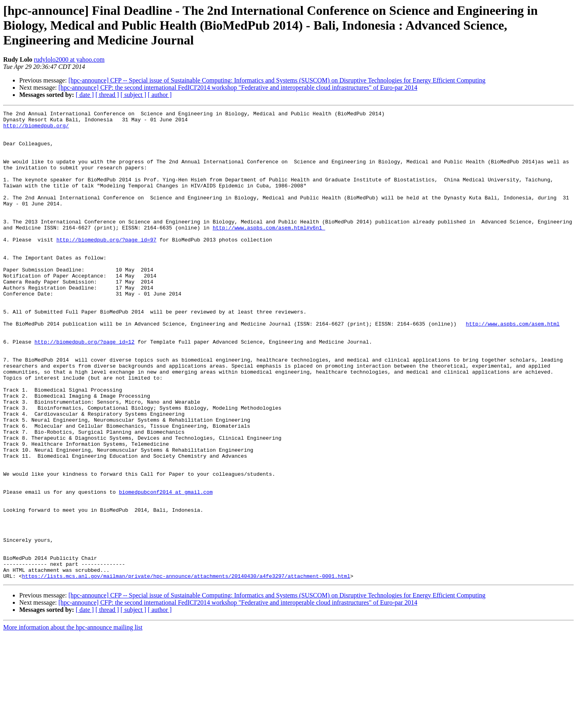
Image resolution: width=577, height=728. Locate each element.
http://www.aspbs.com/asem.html (512, 367)
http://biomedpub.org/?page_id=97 (107, 266)
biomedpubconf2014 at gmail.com (166, 569)
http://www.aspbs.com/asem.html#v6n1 (269, 251)
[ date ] (85, 95)
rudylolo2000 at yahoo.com (69, 59)
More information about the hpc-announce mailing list (73, 721)
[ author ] (160, 95)
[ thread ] (107, 95)
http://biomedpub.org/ (36, 129)
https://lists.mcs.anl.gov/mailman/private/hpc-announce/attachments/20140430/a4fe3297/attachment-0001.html (186, 670)
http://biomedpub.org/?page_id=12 (85, 388)
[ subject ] (133, 95)
